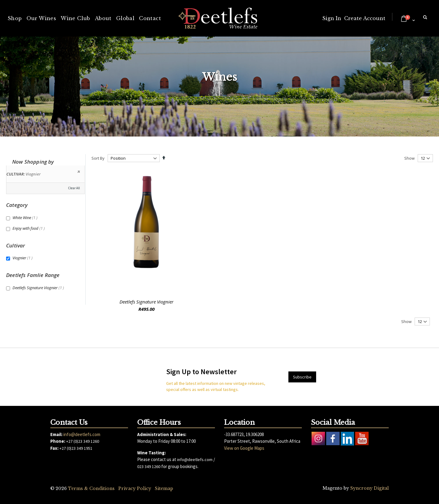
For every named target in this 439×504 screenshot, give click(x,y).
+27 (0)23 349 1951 (76, 448)
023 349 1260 (149, 467)
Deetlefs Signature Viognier (146, 302)
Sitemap (164, 488)
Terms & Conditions (91, 488)
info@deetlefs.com (82, 434)
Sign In (332, 18)
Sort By (98, 158)
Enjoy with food (29, 228)
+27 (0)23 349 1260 (83, 441)
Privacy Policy (135, 488)
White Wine (26, 218)
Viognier (23, 258)
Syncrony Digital (369, 488)
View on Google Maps (244, 448)
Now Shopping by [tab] (33, 162)
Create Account (365, 18)
